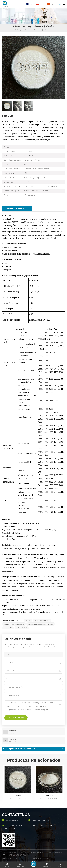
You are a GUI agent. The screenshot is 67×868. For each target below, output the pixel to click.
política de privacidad (42, 858)
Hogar (19, 30)
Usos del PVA (8, 628)
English (30, 4)
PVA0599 (18, 795)
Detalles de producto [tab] (17, 208)
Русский (41, 4)
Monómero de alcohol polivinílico (14, 624)
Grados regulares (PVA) (34, 30)
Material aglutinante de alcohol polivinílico (41, 624)
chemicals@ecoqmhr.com (42, 820)
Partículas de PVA (22, 628)
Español (51, 4)
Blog (5, 858)
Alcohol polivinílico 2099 (42, 620)
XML (27, 858)
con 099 (28, 620)
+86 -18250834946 (12, 820)
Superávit (49, 795)
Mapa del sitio (16, 858)
